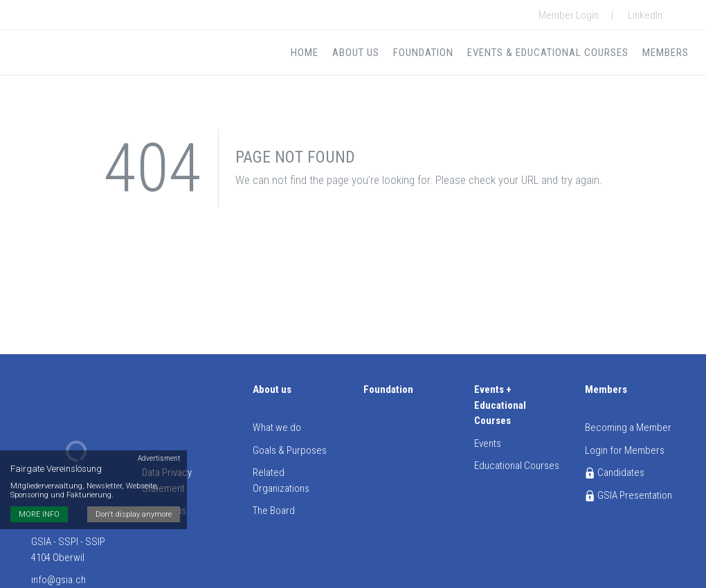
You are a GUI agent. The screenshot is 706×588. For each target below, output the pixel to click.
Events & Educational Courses (548, 53)
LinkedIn (645, 15)
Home (305, 53)
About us (356, 53)
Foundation (423, 53)
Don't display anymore (134, 514)
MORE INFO (39, 514)
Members (666, 53)
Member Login (569, 15)
